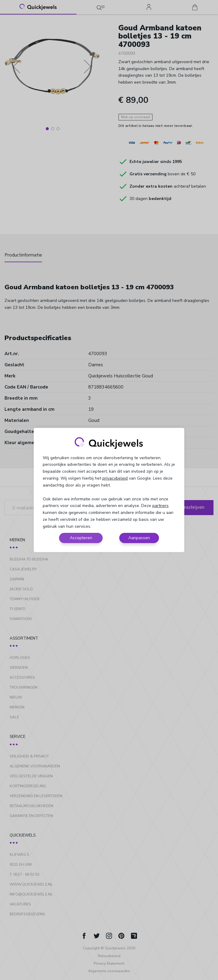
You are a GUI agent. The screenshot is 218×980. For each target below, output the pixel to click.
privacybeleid (115, 478)
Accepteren (81, 538)
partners (160, 506)
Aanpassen (139, 538)
